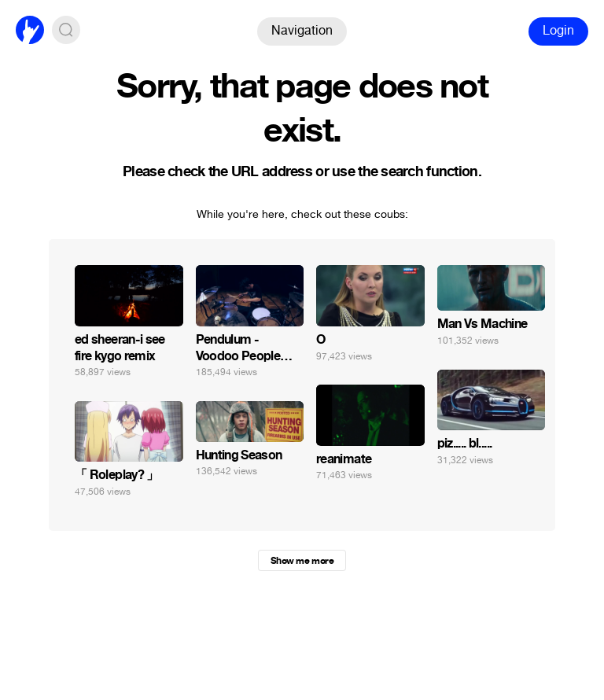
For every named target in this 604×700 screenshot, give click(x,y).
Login (558, 30)
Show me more (302, 561)
